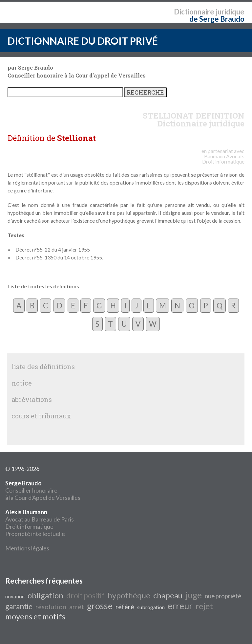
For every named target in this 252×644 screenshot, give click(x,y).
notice (22, 383)
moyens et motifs (35, 616)
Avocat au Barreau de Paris (40, 519)
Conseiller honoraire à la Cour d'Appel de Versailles (43, 490)
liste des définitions (43, 366)
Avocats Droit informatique (223, 159)
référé (125, 607)
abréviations (32, 399)
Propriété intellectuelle (35, 534)
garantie (19, 606)
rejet (204, 606)
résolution (51, 607)
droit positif (85, 596)
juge (194, 595)
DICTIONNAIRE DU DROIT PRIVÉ (83, 41)
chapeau (168, 595)
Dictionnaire (194, 12)
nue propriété (223, 596)
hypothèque (129, 595)
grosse (100, 606)
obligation (45, 595)
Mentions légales (27, 548)
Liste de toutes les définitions (43, 286)
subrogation (151, 607)
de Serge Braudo (217, 19)
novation (15, 597)
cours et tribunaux (41, 416)
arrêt (77, 607)
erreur (180, 606)
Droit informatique (29, 526)
